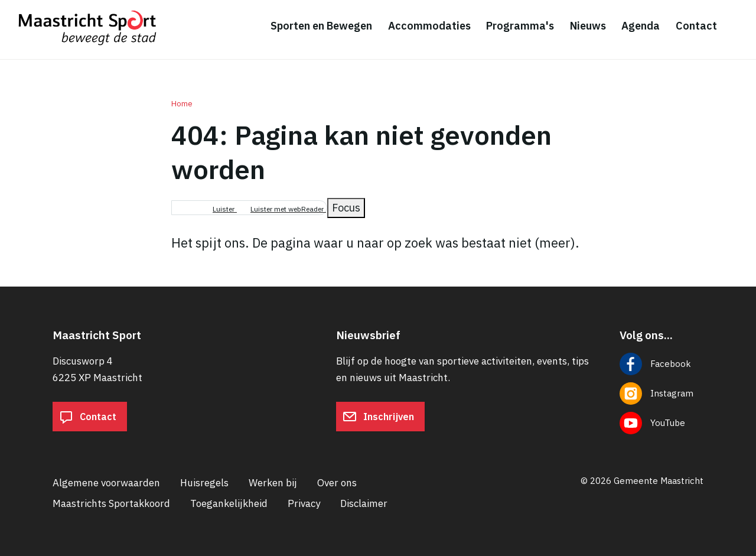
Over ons (337, 483)
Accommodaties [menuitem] (429, 26)
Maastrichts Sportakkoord (111, 503)
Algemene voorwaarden (106, 483)
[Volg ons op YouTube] (661, 423)
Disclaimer (364, 503)
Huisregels (204, 483)
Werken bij (273, 483)
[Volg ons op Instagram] (661, 394)
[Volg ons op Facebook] (661, 364)
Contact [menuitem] (696, 26)
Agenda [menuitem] (641, 26)
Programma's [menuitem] (520, 26)
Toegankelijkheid (229, 503)
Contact (88, 417)
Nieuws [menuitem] (588, 26)
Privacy (304, 503)
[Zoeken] (738, 27)
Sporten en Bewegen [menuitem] (321, 26)
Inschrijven (378, 417)
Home (182, 104)
